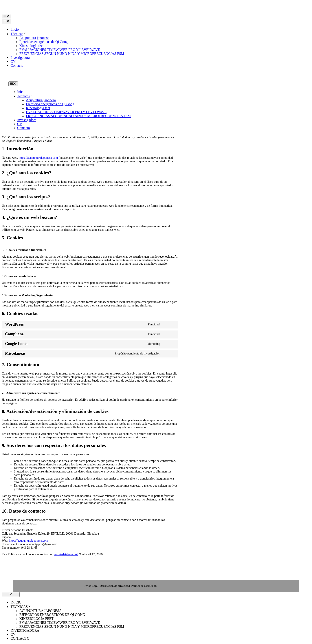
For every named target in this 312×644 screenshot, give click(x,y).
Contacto (17, 66)
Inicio (15, 29)
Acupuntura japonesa (34, 38)
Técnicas (19, 34)
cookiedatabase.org (66, 554)
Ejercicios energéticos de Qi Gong (43, 42)
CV (13, 62)
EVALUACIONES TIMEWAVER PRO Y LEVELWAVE (60, 50)
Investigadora (20, 58)
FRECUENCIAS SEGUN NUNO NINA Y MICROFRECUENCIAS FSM (72, 54)
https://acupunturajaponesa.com (38, 158)
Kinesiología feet (31, 46)
